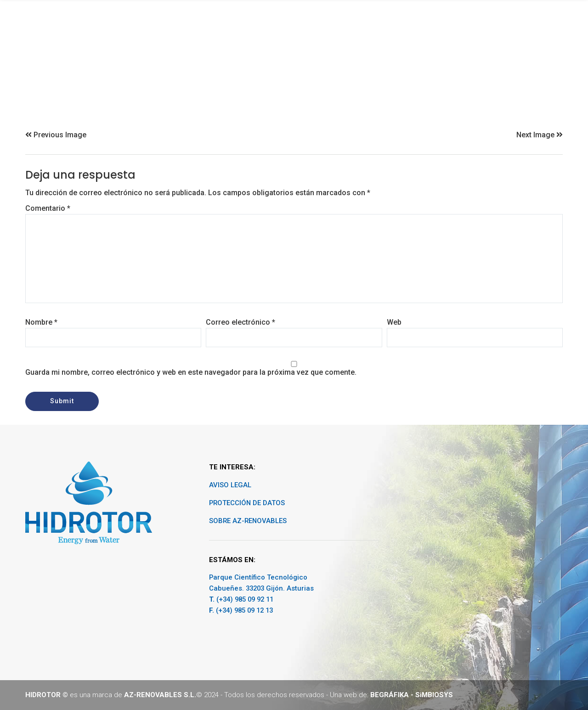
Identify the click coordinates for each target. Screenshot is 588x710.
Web (394, 322)
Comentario (48, 208)
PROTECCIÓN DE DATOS (247, 503)
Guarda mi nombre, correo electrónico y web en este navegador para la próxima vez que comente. (191, 372)
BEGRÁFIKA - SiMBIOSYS (412, 695)
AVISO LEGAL (230, 485)
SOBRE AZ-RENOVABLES (248, 521)
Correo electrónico (240, 322)
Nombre (41, 322)
